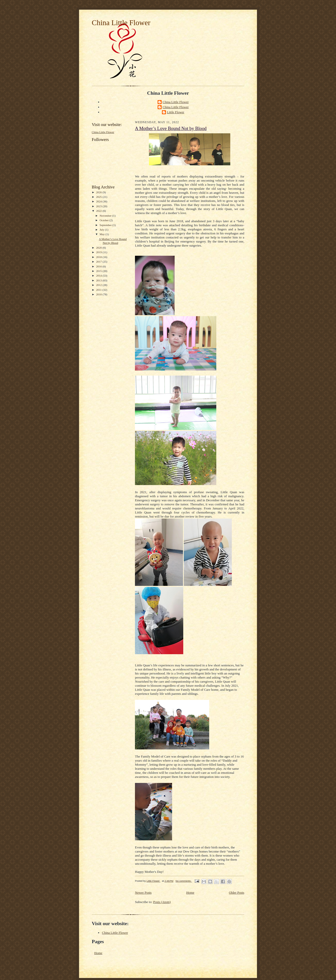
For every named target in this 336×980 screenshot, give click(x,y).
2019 (99, 252)
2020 (99, 248)
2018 (99, 257)
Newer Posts (143, 893)
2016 (99, 266)
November (106, 216)
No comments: (184, 881)
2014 (99, 276)
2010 (99, 294)
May (103, 234)
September (106, 225)
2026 (99, 192)
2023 (99, 206)
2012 (99, 285)
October (105, 220)
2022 (99, 211)
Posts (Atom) (162, 902)
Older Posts (237, 893)
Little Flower (176, 112)
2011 (99, 290)
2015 (99, 271)
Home (190, 893)
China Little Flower (121, 23)
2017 (99, 262)
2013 (99, 280)
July (102, 230)
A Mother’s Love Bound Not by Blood (171, 128)
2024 (99, 201)
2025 (99, 197)
